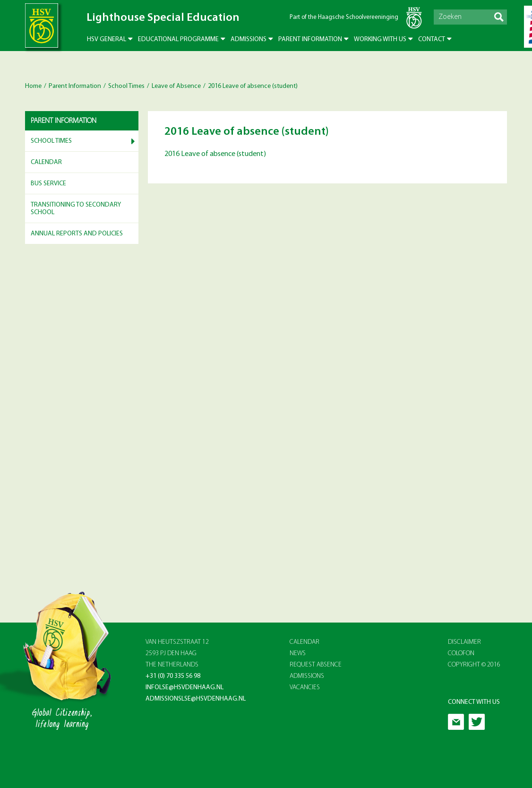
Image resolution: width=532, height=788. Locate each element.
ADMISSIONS (307, 676)
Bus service (48, 184)
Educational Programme (178, 39)
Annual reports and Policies (77, 234)
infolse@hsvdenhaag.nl (184, 688)
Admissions (249, 39)
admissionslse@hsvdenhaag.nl (196, 699)
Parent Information (310, 39)
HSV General (107, 39)
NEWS (298, 654)
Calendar (46, 162)
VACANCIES (305, 688)
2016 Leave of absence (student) (215, 154)
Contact (432, 39)
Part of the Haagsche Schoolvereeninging (344, 17)
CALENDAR (305, 642)
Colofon (461, 654)
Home (33, 86)
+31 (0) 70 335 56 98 (173, 676)
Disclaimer (464, 642)
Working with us (380, 39)
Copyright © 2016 (474, 665)
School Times (126, 86)
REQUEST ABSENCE (316, 665)
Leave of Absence (176, 86)
